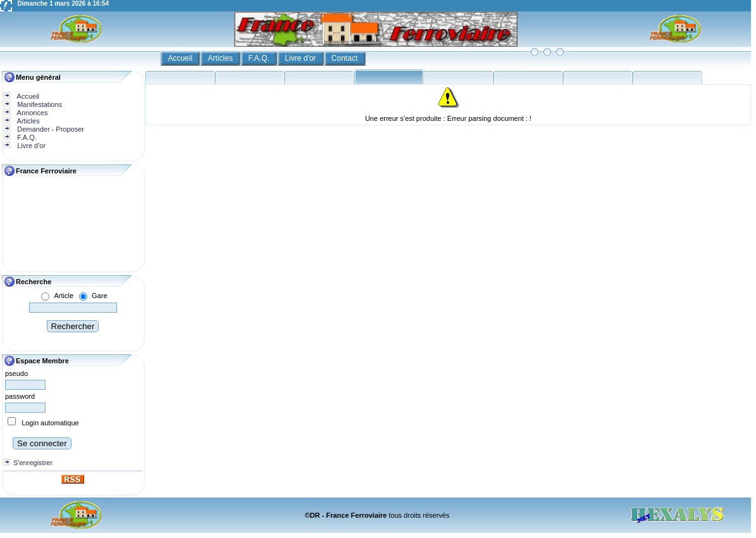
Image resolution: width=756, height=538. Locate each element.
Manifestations (39, 104)
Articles (222, 58)
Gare (99, 296)
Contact (346, 58)
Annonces (31, 113)
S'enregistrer (33, 463)
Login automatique (50, 423)
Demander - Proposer (50, 129)
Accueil (181, 58)
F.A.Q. (260, 58)
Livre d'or (301, 58)
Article (64, 296)
